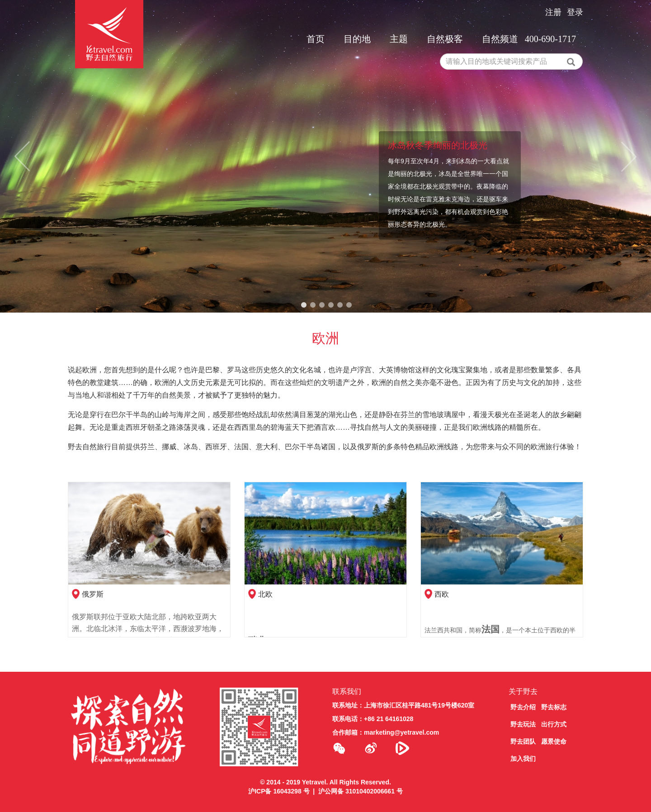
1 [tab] (304, 305)
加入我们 (523, 759)
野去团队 (523, 741)
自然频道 (500, 39)
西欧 (442, 594)
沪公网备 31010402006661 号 (361, 791)
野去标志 (554, 707)
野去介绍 (523, 707)
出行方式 (554, 724)
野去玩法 (523, 724)
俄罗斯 (93, 594)
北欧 (265, 594)
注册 (553, 12)
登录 (575, 12)
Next (629, 156)
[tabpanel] (325, 156)
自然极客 (445, 39)
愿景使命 (554, 741)
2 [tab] (313, 305)
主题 (399, 39)
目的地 (357, 39)
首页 (316, 39)
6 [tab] (349, 305)
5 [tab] (340, 305)
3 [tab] (322, 305)
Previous (22, 156)
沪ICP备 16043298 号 (279, 791)
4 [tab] (331, 305)
